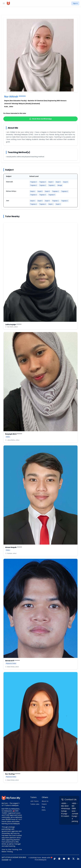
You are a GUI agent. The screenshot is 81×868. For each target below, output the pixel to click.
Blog (43, 807)
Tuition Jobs (35, 804)
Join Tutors (34, 801)
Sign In (75, 3)
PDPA (44, 810)
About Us (45, 801)
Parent (44, 804)
